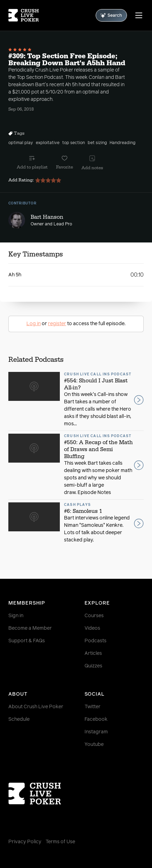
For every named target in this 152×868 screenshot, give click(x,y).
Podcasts (95, 641)
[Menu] (139, 15)
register (57, 324)
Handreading (122, 143)
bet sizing (97, 143)
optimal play (21, 143)
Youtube (94, 744)
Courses (94, 616)
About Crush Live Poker (36, 707)
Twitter (93, 707)
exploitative (48, 143)
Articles (93, 653)
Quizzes (93, 666)
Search (111, 16)
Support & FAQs (27, 641)
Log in (34, 324)
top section (74, 143)
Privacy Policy (25, 842)
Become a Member (30, 628)
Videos (92, 628)
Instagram (96, 732)
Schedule (19, 719)
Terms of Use (60, 842)
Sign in (16, 616)
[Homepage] (24, 15)
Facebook (96, 719)
